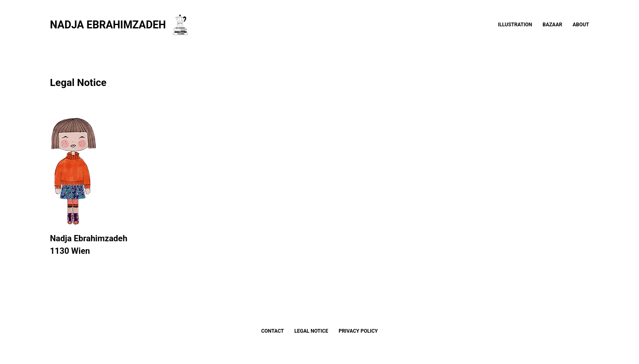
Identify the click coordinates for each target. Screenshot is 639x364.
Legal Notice (311, 331)
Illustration (515, 25)
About (581, 25)
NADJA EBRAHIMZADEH (108, 25)
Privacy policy (358, 331)
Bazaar (552, 25)
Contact (272, 331)
